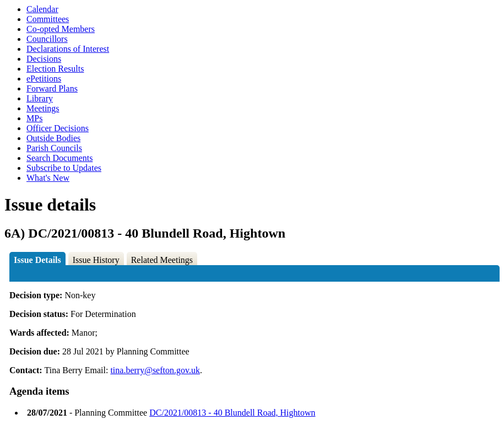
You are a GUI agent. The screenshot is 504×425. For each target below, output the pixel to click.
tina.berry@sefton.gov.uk (155, 370)
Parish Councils (54, 148)
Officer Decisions (58, 128)
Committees (48, 19)
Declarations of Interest (68, 49)
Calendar (42, 9)
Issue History (96, 260)
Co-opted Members (61, 29)
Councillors (47, 39)
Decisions (44, 59)
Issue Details (37, 260)
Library (40, 98)
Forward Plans (52, 88)
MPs (34, 118)
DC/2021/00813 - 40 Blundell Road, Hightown (232, 413)
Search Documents (59, 158)
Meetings (43, 108)
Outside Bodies (53, 138)
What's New (48, 178)
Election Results (55, 69)
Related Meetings (162, 260)
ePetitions (44, 79)
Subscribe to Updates (64, 168)
